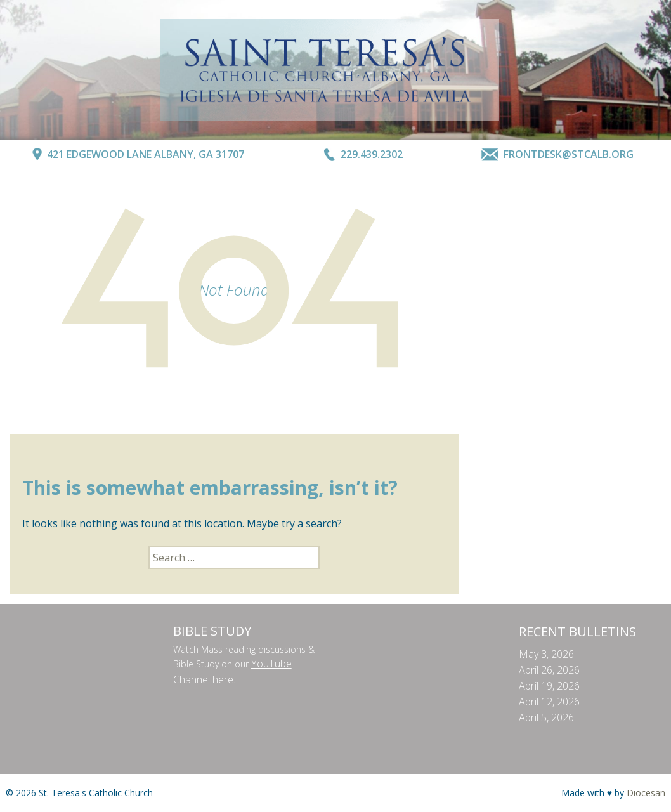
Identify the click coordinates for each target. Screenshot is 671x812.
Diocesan (646, 793)
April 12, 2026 (549, 702)
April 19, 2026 (549, 686)
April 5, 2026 (546, 717)
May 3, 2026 (546, 654)
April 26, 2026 (549, 670)
